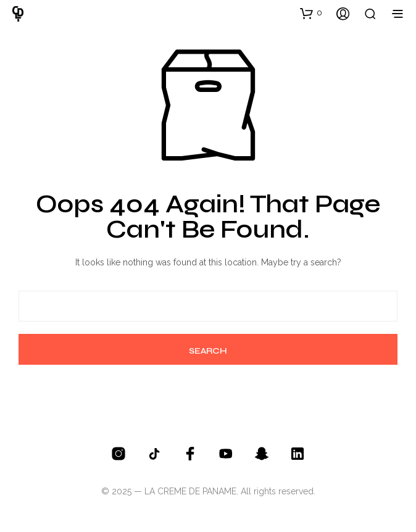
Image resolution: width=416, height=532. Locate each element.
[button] (311, 13)
